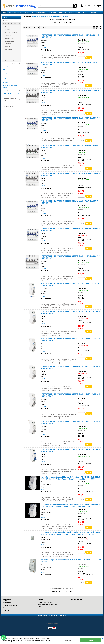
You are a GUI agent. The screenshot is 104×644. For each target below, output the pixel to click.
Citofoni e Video (40, 14)
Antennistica (93, 14)
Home (4, 14)
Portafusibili (8, 29)
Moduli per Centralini (9, 26)
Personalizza (67, 640)
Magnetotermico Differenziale (10, 45)
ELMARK (43, 50)
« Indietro (55, 25)
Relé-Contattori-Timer (11, 35)
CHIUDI (102, 638)
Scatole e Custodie (9, 109)
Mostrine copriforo (10, 63)
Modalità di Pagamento (12, 609)
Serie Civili (6, 23)
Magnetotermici (9, 41)
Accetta (90, 640)
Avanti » (71, 25)
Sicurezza (84, 14)
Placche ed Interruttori (15, 14)
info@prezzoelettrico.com (49, 608)
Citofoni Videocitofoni (10, 66)
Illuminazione (61, 14)
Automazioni (51, 14)
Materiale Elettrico (73, 14)
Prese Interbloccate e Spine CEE (11, 97)
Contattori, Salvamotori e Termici (11, 88)
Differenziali (8, 38)
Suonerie (7, 60)
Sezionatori (8, 49)
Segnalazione (9, 52)
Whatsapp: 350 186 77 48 (45, 606)
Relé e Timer (7, 93)
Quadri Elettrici (29, 14)
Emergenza (6, 75)
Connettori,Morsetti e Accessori (9, 102)
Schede (5, 72)
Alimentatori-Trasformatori (9, 56)
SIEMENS (43, 493)
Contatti (7, 614)
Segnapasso (7, 78)
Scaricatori (8, 32)
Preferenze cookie (52, 627)
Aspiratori (6, 81)
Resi (6, 611)
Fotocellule (6, 69)
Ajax (4, 106)
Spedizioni (8, 606)
